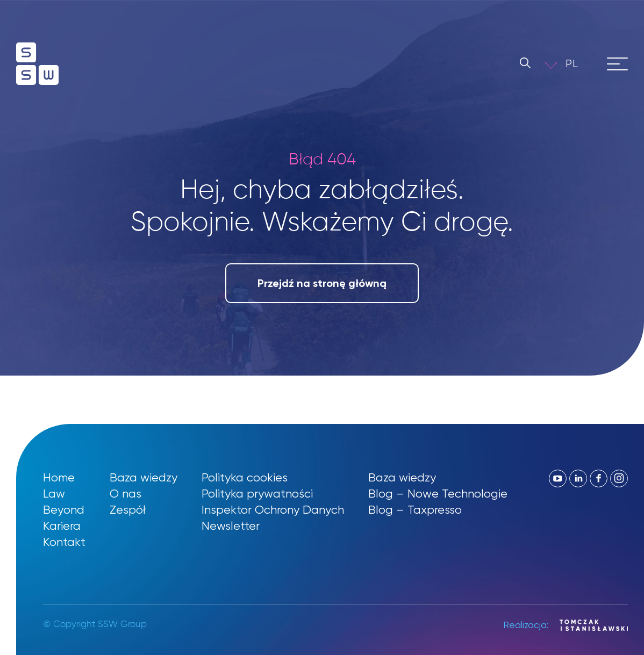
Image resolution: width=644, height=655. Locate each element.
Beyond (64, 510)
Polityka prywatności (257, 494)
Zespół (128, 510)
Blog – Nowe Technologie (438, 494)
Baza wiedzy (144, 477)
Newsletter (231, 526)
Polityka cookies (245, 477)
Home (59, 477)
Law (54, 494)
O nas (126, 494)
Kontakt (64, 542)
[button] (579, 64)
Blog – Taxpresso (415, 510)
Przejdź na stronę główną (322, 283)
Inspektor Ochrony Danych (273, 510)
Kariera (62, 526)
